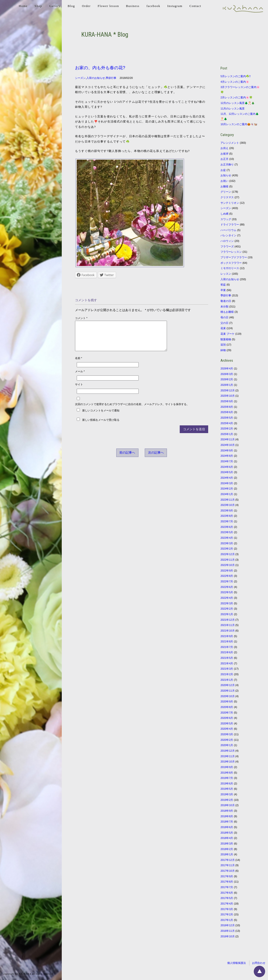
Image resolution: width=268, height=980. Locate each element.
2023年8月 (227, 516)
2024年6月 (227, 467)
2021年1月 (227, 680)
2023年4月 (227, 538)
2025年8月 (227, 407)
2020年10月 (227, 696)
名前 (79, 364)
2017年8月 (227, 882)
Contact (195, 6)
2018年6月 (227, 827)
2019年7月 (227, 778)
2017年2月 (227, 914)
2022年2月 (227, 609)
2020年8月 (227, 707)
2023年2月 (227, 549)
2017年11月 (227, 865)
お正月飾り (227, 164)
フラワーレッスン (231, 252)
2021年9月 (227, 636)
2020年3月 (227, 734)
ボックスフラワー (231, 263)
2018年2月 (227, 849)
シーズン (80, 78)
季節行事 (111, 78)
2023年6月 (227, 527)
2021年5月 (227, 658)
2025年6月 (227, 412)
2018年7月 (227, 822)
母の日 (224, 317)
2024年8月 (227, 456)
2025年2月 (227, 429)
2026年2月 (227, 379)
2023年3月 (227, 543)
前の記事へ (127, 458)
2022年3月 (227, 603)
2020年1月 (227, 745)
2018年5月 (227, 833)
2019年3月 (227, 794)
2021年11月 (227, 625)
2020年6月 (227, 718)
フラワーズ (227, 246)
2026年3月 (227, 374)
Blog (71, 6)
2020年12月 (227, 685)
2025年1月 (227, 434)
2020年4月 (227, 729)
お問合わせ (259, 963)
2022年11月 (227, 560)
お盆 (223, 170)
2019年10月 (227, 762)
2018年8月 (227, 816)
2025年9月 (227, 401)
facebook (153, 6)
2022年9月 (227, 571)
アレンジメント (230, 143)
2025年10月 (227, 396)
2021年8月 (227, 641)
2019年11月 (227, 756)
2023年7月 (227, 521)
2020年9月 (227, 701)
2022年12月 (227, 554)
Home (23, 6)
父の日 (224, 323)
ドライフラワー (230, 225)
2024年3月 (227, 483)
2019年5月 (227, 789)
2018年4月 (227, 838)
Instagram (175, 6)
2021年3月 (227, 669)
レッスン (226, 274)
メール (80, 377)
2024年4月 (227, 478)
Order (86, 6)
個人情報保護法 (237, 963)
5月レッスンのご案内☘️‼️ (236, 76)
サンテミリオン (230, 203)
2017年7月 (227, 887)
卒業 (223, 290)
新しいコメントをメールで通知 (101, 416)
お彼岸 (224, 154)
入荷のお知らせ (96, 78)
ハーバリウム (228, 230)
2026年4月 (227, 368)
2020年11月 (227, 691)
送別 (223, 345)
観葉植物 (226, 339)
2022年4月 (227, 598)
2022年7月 (227, 581)
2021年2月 (227, 674)
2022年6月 (227, 587)
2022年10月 (227, 565)
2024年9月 (227, 450)
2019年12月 (227, 751)
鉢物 (223, 350)
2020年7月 (227, 713)
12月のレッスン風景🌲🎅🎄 (238, 103)
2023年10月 (227, 505)
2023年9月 (227, 510)
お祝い (224, 181)
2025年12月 (227, 390)
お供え (224, 148)
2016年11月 (227, 931)
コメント (81, 318)
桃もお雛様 (227, 312)
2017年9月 (227, 876)
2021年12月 (227, 620)
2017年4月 (227, 904)
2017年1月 (227, 920)
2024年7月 (227, 461)
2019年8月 (227, 773)
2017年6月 (227, 893)
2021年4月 (227, 663)
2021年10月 (227, 631)
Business (133, 6)
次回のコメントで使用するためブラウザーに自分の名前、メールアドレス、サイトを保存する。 (132, 410)
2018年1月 (227, 854)
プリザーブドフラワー (234, 257)
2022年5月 (227, 592)
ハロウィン (227, 241)
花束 (223, 328)
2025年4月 (227, 423)
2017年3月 (227, 909)
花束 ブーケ (227, 334)
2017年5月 (227, 898)
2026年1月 (227, 385)
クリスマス (227, 197)
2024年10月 (227, 445)
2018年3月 (227, 844)
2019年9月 (227, 767)
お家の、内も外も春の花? (100, 68)
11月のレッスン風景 (233, 109)
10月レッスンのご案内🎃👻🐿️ (239, 124)
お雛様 (224, 186)
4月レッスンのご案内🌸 (235, 82)
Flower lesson (108, 6)
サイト (79, 390)
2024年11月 (227, 439)
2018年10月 (227, 805)
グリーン (226, 192)
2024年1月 (227, 494)
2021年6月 (227, 652)
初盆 (223, 285)
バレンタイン (228, 235)
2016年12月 (227, 925)
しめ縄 (224, 214)
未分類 (224, 306)
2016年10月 (227, 936)
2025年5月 (227, 418)
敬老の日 (226, 301)
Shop (38, 6)
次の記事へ (156, 458)
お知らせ (226, 175)
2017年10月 (227, 871)
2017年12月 (227, 860)
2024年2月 (227, 489)
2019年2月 (227, 800)
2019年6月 (227, 783)
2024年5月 (227, 472)
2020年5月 (227, 723)
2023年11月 (227, 500)
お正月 (224, 159)
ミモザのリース (230, 268)
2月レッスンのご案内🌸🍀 (237, 97)
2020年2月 (227, 740)
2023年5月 (227, 532)
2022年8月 (227, 576)
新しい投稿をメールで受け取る (101, 426)
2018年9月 (227, 811)
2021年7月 (227, 647)
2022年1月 (227, 614)
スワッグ (226, 219)
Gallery (55, 6)
